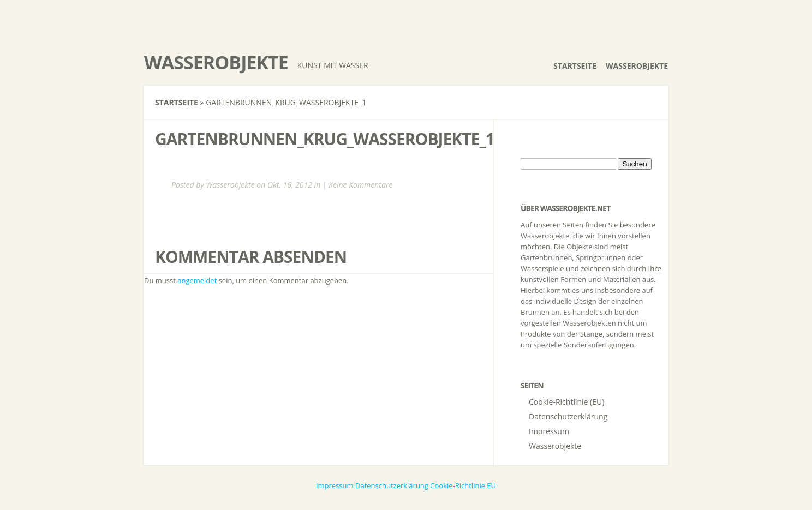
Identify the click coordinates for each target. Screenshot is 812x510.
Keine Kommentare (360, 185)
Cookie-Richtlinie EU (463, 485)
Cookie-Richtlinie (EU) (566, 402)
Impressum (549, 431)
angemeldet (197, 280)
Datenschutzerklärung (568, 416)
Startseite (575, 66)
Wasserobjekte (216, 62)
